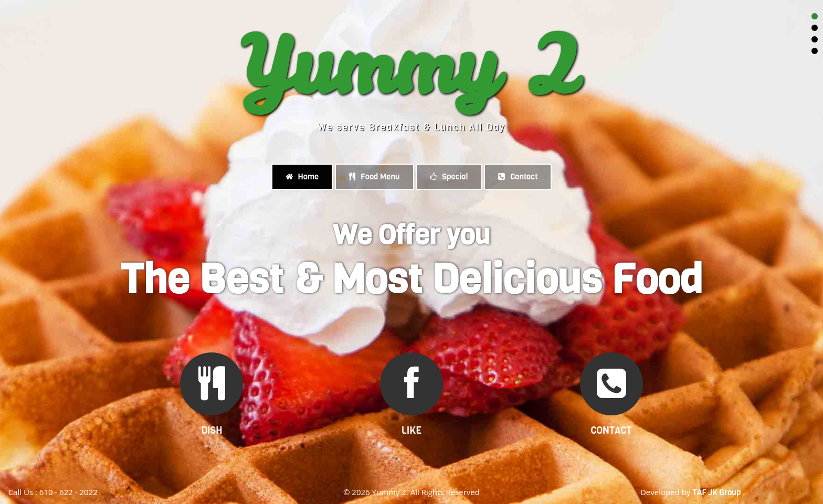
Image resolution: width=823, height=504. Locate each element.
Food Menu (374, 177)
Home (302, 177)
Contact (518, 177)
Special (449, 177)
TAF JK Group (716, 492)
